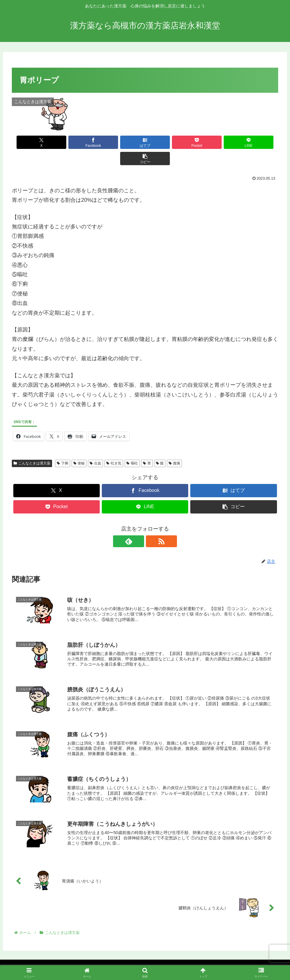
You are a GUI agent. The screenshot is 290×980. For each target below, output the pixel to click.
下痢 (63, 447)
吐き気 (114, 447)
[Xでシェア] (33, 142)
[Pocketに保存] (167, 142)
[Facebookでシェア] (78, 142)
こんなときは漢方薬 (32, 447)
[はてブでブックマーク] (123, 142)
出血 (95, 447)
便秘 (79, 447)
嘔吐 (132, 447)
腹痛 (174, 447)
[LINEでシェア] (212, 142)
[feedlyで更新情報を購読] (138, 525)
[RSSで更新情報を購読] (152, 525)
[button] (257, 142)
